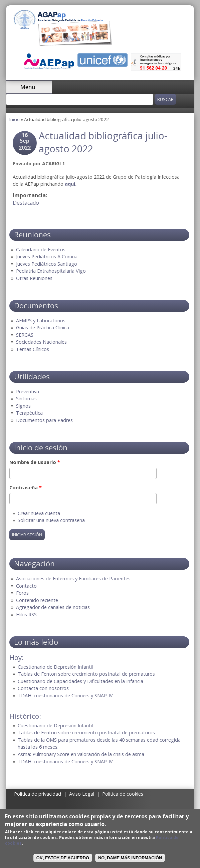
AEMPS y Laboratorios (41, 320)
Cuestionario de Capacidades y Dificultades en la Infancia (80, 681)
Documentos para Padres (44, 420)
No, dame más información (130, 858)
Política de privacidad (38, 794)
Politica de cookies (123, 794)
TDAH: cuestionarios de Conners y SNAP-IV (65, 695)
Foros (22, 593)
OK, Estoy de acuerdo (63, 858)
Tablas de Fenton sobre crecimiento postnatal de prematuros (86, 674)
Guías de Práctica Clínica (43, 327)
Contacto (26, 586)
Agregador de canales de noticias (53, 607)
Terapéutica (29, 413)
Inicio (15, 119)
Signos (23, 406)
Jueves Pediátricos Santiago (47, 264)
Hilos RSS (26, 614)
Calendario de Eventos (41, 249)
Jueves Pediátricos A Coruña (47, 256)
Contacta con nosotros (43, 688)
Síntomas (26, 398)
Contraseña (26, 487)
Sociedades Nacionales (41, 342)
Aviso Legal (82, 794)
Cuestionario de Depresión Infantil (55, 667)
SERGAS (25, 335)
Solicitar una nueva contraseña (51, 520)
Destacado (26, 203)
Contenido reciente (37, 600)
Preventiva (28, 391)
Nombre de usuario (35, 462)
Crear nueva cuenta (39, 513)
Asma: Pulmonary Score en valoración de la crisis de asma (81, 754)
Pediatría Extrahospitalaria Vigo (51, 271)
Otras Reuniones (34, 278)
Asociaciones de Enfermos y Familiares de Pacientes (73, 578)
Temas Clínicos (33, 349)
